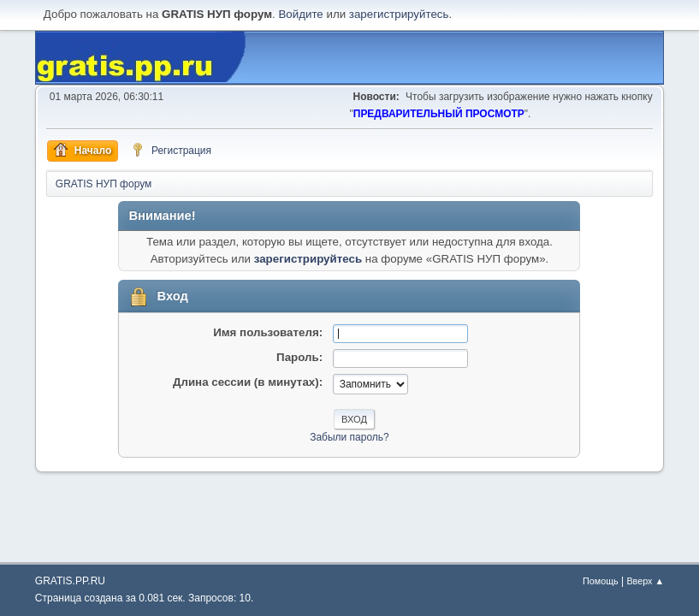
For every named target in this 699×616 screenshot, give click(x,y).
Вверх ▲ (645, 581)
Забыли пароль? (349, 437)
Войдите (300, 14)
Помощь (601, 581)
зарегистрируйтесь (399, 14)
